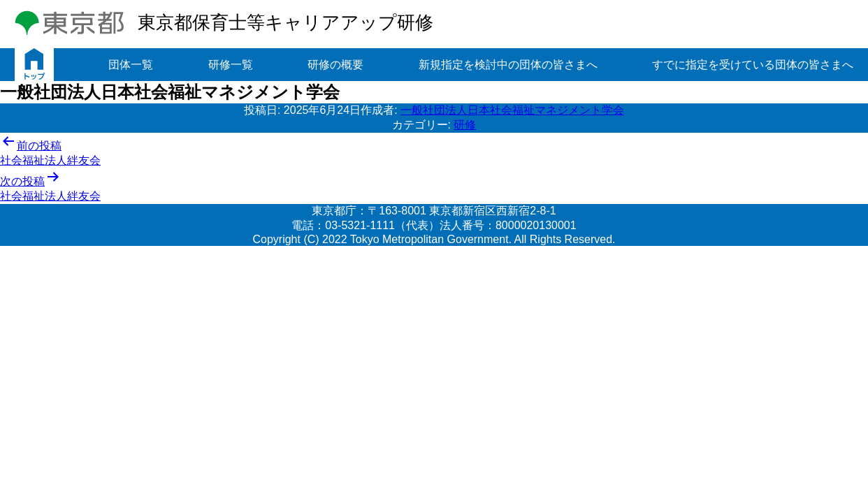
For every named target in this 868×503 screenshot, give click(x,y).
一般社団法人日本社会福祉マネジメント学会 (512, 110)
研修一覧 (231, 65)
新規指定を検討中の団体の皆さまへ (508, 65)
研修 (465, 125)
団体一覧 (131, 65)
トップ (34, 65)
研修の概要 (335, 65)
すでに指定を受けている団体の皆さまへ (753, 65)
